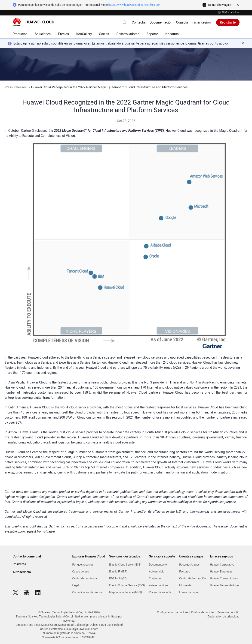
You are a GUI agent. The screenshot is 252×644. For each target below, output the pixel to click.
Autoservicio (22, 572)
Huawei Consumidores (224, 578)
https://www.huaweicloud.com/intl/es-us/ (134, 5)
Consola (182, 22)
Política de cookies (203, 612)
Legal (76, 585)
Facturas (184, 572)
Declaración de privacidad (223, 617)
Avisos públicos (159, 585)
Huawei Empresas (221, 572)
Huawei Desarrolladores (225, 585)
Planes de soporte (160, 592)
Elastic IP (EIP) (118, 572)
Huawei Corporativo (222, 565)
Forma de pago (188, 592)
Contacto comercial (27, 556)
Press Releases (16, 87)
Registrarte (228, 22)
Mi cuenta (185, 585)
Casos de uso (81, 572)
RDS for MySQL (118, 578)
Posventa (20, 564)
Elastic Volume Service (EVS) (127, 585)
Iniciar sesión (201, 22)
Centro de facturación (192, 578)
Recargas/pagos (189, 565)
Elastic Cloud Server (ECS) (125, 565)
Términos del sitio (229, 612)
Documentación (161, 22)
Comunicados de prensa (87, 592)
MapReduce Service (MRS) (126, 592)
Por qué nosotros (83, 565)
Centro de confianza (85, 578)
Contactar (139, 22)
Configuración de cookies (173, 612)
